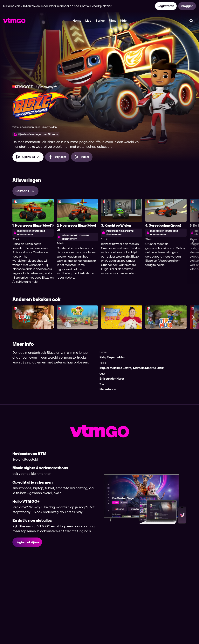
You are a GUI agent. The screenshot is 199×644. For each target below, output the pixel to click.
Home (77, 21)
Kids (123, 21)
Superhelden (116, 357)
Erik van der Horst (112, 379)
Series (100, 21)
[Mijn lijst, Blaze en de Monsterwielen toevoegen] (57, 157)
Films (112, 21)
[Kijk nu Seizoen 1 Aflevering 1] (28, 157)
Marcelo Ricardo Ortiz (148, 368)
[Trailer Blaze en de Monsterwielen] (82, 157)
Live (88, 21)
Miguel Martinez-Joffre (115, 368)
